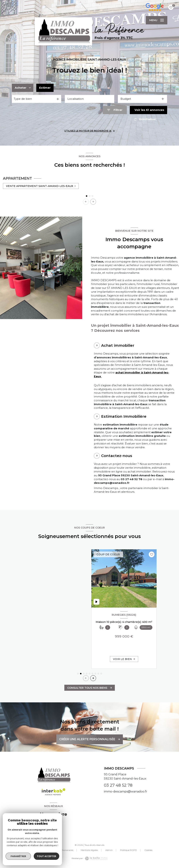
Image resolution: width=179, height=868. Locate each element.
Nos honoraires (66, 850)
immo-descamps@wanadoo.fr (126, 791)
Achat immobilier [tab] (118, 345)
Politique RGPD (129, 850)
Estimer (45, 88)
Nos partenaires (42, 850)
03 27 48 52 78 (118, 785)
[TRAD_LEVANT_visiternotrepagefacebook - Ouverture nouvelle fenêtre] (53, 826)
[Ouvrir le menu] (157, 20)
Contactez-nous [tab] (117, 456)
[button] (93, 202)
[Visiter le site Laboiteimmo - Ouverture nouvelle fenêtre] (96, 858)
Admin (109, 850)
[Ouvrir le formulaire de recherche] (115, 110)
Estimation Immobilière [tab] (124, 416)
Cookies (148, 850)
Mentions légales (89, 850)
